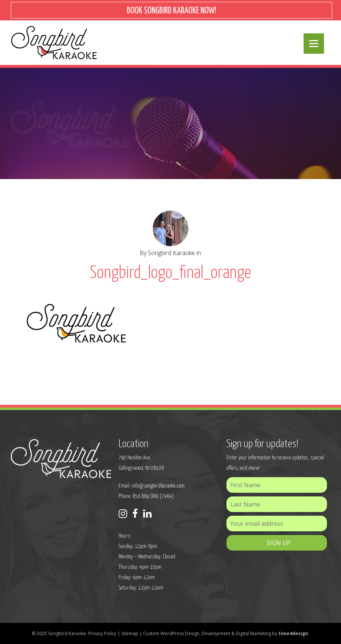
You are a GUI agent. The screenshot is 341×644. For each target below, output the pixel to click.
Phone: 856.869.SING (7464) (146, 496)
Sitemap (130, 633)
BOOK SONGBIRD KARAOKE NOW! (171, 11)
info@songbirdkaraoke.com (158, 486)
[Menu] (314, 44)
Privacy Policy (102, 633)
